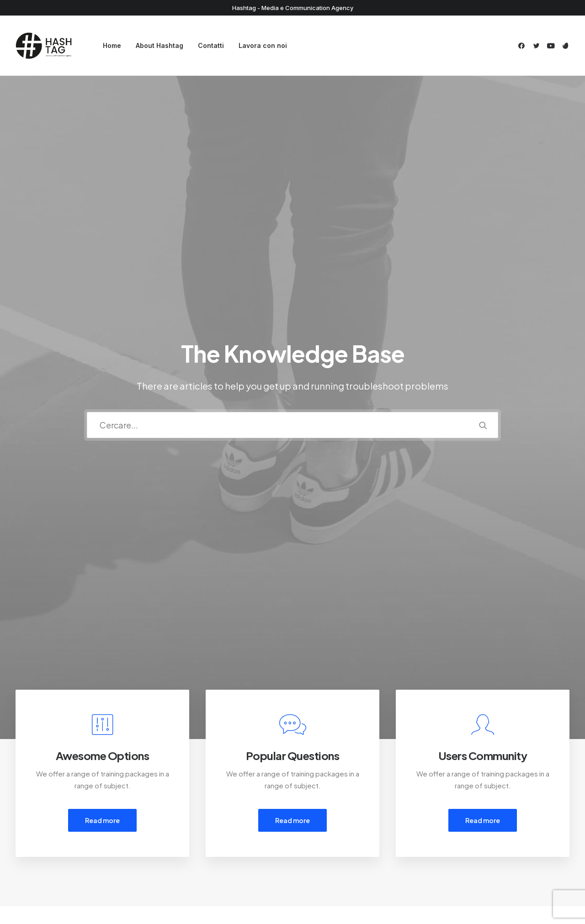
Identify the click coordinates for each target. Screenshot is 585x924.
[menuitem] (112, 46)
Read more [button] (102, 383)
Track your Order (336, 844)
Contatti (211, 45)
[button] (523, 46)
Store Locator (331, 857)
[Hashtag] (44, 46)
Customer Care (187, 809)
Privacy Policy (184, 832)
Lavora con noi (263, 45)
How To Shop (330, 821)
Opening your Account (345, 809)
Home (112, 45)
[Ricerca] (292, 206)
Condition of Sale (190, 857)
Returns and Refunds (196, 821)
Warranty (176, 869)
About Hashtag (160, 45)
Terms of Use (184, 844)
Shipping (323, 832)
